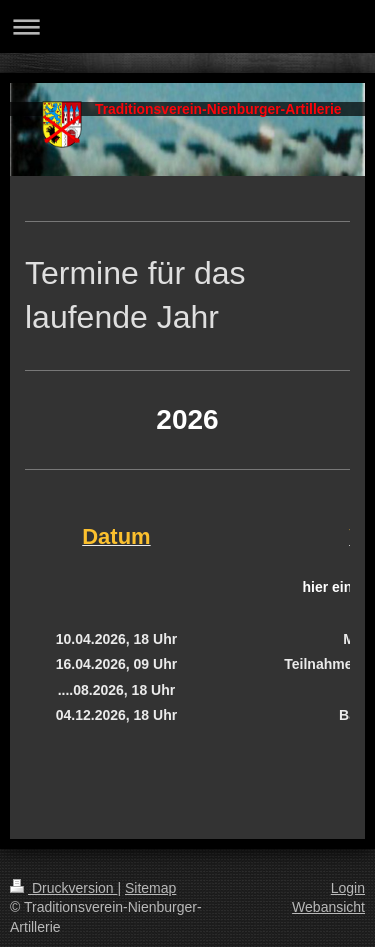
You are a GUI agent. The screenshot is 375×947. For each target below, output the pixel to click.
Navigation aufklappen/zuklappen (187, 26)
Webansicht (328, 907)
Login (348, 888)
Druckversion (63, 888)
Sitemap (150, 888)
